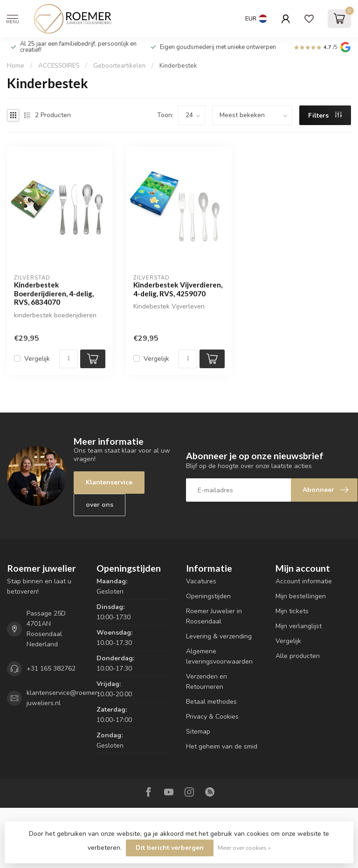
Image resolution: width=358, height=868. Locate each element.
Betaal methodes (211, 702)
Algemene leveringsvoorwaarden (219, 656)
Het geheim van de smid (222, 746)
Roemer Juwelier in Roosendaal (214, 616)
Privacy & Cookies (212, 717)
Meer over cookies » (244, 848)
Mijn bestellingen (301, 596)
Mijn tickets (292, 611)
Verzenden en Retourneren (207, 682)
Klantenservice (109, 482)
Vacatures (201, 581)
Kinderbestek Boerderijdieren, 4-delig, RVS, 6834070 (54, 293)
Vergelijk (37, 359)
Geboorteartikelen (119, 66)
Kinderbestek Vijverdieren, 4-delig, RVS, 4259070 (178, 289)
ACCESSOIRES (59, 66)
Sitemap (198, 731)
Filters (325, 115)
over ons (100, 505)
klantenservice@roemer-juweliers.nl (63, 698)
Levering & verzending (219, 636)
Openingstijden (208, 596)
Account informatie (304, 581)
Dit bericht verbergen (170, 848)
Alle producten (298, 656)
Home (16, 66)
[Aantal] (69, 359)
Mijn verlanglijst (299, 626)
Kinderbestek (178, 66)
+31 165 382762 (51, 668)
